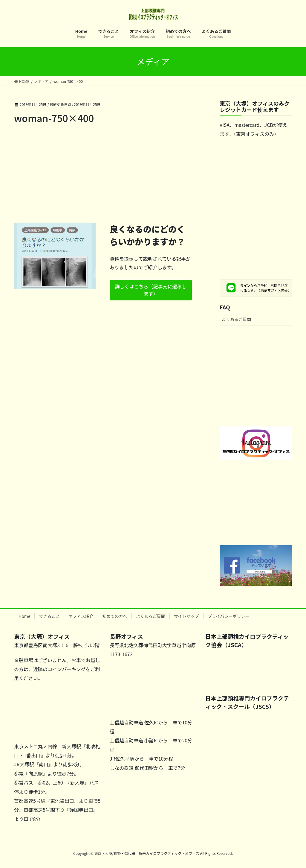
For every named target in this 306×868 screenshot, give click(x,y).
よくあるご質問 (236, 319)
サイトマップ (186, 616)
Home (24, 616)
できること (49, 616)
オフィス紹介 (81, 616)
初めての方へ (115, 616)
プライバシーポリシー (229, 616)
